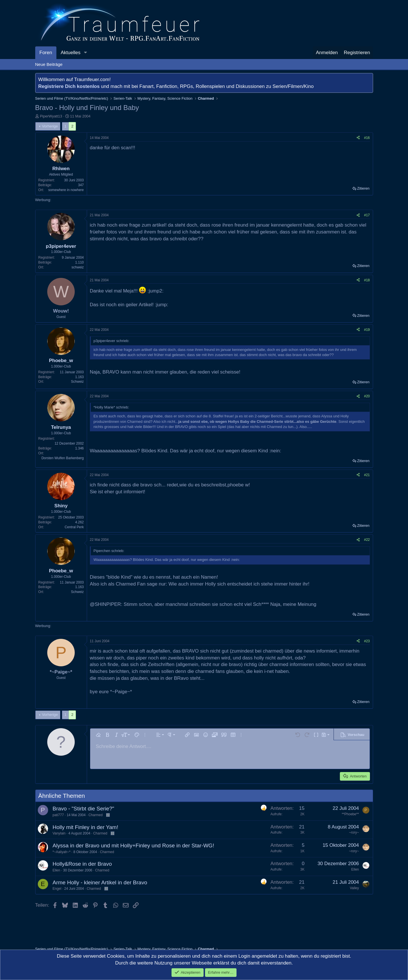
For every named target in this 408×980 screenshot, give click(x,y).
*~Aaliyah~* (62, 852)
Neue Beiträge (49, 64)
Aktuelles (71, 53)
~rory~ (354, 832)
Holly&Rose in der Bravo (82, 864)
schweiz (78, 267)
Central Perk (74, 527)
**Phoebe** (350, 814)
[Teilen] (358, 138)
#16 (367, 138)
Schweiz (77, 382)
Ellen (57, 870)
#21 (367, 475)
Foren (46, 53)
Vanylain (59, 833)
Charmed (95, 815)
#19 (367, 330)
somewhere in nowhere (66, 190)
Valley (354, 888)
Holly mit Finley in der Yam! (85, 827)
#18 (367, 280)
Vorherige (50, 126)
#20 (367, 396)
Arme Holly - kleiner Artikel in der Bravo (100, 882)
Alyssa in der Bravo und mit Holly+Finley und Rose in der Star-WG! (133, 846)
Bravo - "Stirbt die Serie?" (83, 809)
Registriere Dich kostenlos (69, 86)
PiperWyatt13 (51, 116)
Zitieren (363, 188)
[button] (85, 53)
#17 (367, 215)
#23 (367, 641)
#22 (367, 540)
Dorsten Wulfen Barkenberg (63, 458)
